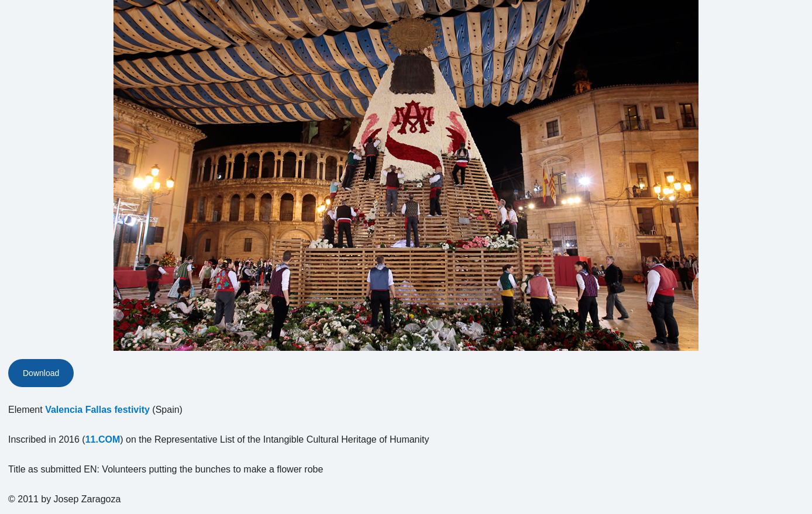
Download (41, 373)
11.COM (103, 439)
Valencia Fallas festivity (97, 410)
